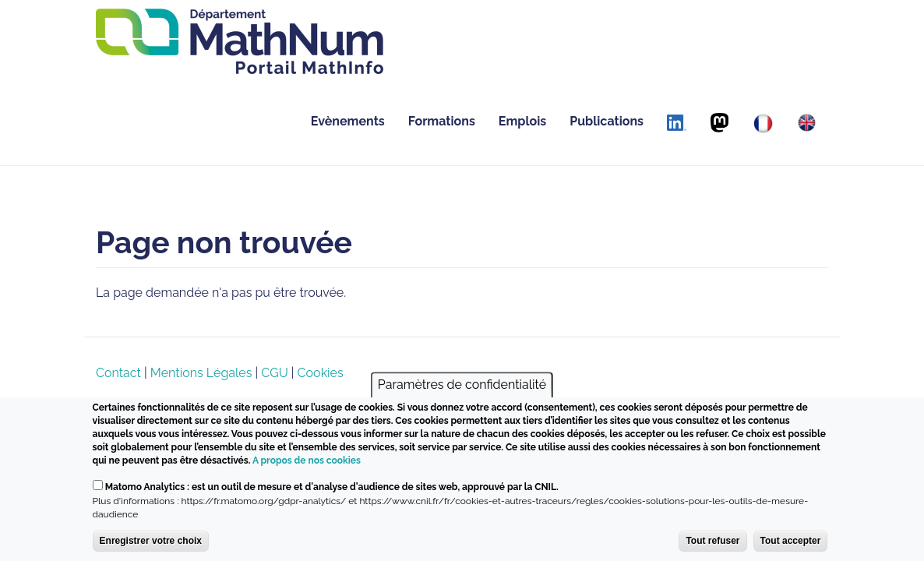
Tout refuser (712, 541)
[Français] (763, 123)
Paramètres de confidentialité (462, 385)
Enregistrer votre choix (151, 541)
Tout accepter (791, 541)
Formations (442, 121)
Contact (118, 373)
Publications (607, 121)
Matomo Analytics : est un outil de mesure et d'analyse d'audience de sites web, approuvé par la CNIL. (332, 487)
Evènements (348, 121)
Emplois (522, 121)
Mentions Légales (201, 373)
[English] (807, 123)
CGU (274, 373)
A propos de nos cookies (307, 460)
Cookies (321, 373)
